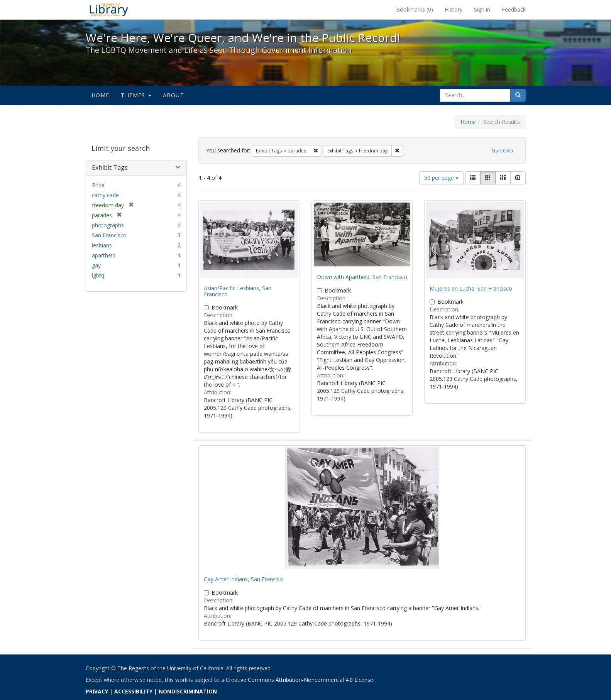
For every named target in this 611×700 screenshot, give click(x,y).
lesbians (102, 245)
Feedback (514, 9)
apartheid (104, 255)
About (173, 95)
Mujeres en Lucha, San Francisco (471, 288)
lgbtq (98, 275)
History (454, 9)
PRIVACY (97, 691)
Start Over (503, 151)
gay (96, 265)
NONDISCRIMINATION (188, 691)
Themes (136, 95)
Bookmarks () (415, 9)
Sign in (482, 9)
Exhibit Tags (110, 167)
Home (101, 95)
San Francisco (109, 235)
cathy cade (105, 195)
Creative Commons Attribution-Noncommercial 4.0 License (300, 680)
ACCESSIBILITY (133, 691)
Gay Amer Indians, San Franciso (243, 579)
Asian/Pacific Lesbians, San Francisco (238, 291)
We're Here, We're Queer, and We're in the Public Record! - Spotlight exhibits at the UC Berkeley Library (109, 10)
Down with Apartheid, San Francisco (362, 277)
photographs (108, 225)
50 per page (441, 178)
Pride (98, 185)
